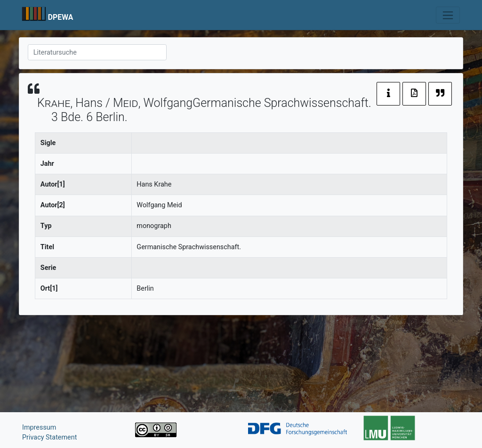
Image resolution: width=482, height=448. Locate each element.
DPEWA (61, 17)
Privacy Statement (49, 437)
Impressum (39, 428)
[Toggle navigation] (448, 15)
